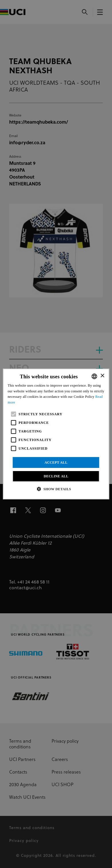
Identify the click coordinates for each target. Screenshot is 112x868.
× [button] (102, 376)
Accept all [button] (56, 462)
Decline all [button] (56, 476)
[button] (56, 489)
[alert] (56, 434)
